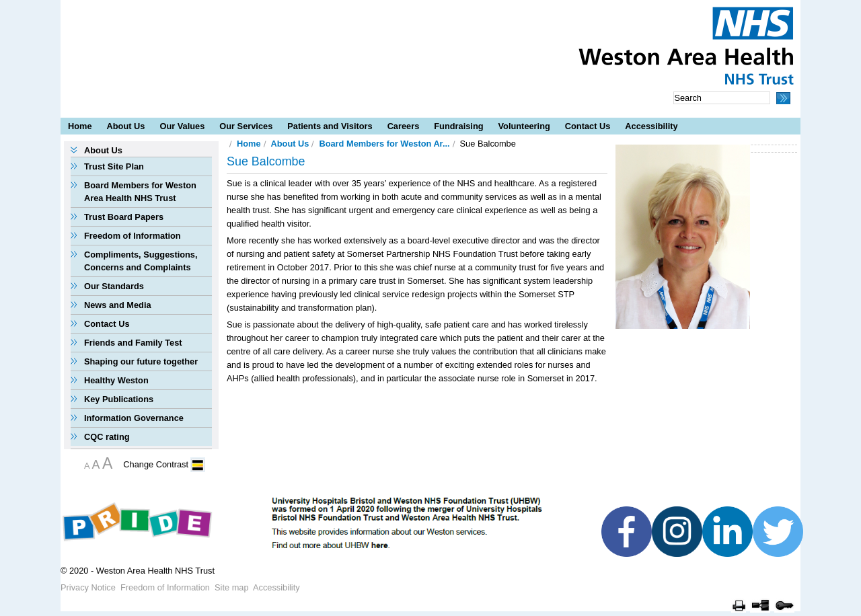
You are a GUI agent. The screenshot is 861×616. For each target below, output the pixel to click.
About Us (126, 126)
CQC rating (107, 437)
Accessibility (651, 126)
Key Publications (119, 399)
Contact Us (588, 126)
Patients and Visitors (330, 126)
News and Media (118, 305)
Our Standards (114, 286)
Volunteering (524, 126)
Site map (232, 587)
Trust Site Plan (114, 166)
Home (80, 126)
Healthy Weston (116, 380)
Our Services (246, 126)
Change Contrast (156, 464)
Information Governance (134, 418)
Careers (404, 126)
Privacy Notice (88, 587)
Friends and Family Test (133, 343)
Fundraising (458, 126)
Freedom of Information (133, 236)
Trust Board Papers (124, 217)
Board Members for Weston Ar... (384, 144)
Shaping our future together (141, 361)
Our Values (182, 126)
